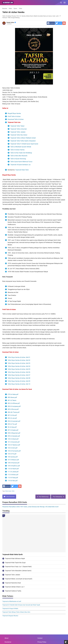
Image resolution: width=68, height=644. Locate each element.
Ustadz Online (11, 22)
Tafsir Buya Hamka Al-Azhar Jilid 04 (19, 366)
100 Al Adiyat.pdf (13, 439)
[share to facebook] (51, 23)
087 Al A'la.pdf (12, 415)
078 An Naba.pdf (13, 394)
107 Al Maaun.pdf (13, 460)
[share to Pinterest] (64, 23)
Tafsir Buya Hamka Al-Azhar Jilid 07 (19, 375)
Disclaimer (8, 642)
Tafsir (13, 491)
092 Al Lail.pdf (12, 418)
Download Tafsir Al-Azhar (16, 119)
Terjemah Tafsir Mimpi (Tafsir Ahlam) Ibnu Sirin (16, 612)
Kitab (7, 491)
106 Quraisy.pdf (13, 457)
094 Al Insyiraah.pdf (14, 421)
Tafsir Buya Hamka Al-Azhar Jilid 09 (19, 381)
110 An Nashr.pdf (13, 469)
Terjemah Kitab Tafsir (22, 170)
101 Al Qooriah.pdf (14, 442)
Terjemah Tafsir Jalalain (18, 132)
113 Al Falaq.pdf (13, 478)
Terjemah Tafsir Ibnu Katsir (19, 135)
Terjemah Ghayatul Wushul (10, 616)
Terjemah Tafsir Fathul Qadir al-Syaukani (23, 141)
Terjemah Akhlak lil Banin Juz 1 (15, 587)
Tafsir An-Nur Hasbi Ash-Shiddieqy (21, 153)
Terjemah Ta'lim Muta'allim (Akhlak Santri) (18, 571)
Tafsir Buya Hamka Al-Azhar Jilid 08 (19, 378)
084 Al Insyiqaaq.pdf (14, 406)
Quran (10, 491)
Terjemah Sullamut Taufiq (13, 591)
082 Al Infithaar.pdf (14, 403)
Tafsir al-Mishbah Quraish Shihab (21, 147)
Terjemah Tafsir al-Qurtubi (19, 129)
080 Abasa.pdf (12, 397)
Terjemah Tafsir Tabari (18, 126)
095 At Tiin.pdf (12, 424)
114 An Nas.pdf (13, 481)
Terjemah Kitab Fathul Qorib (12, 555)
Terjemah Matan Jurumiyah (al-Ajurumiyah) (19, 579)
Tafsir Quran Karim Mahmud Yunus (21, 162)
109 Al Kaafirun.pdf (14, 466)
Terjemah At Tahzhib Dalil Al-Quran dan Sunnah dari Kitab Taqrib (21, 605)
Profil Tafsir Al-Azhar (14, 116)
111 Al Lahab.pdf (13, 472)
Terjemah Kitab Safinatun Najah (15, 559)
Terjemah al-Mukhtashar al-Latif (12, 601)
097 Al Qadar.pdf (13, 430)
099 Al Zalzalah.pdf (14, 436)
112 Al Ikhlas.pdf (13, 475)
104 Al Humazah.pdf (14, 451)
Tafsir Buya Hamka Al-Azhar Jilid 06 (19, 372)
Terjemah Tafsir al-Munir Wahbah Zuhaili (23, 138)
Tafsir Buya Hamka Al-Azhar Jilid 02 (19, 360)
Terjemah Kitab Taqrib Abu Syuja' (15, 563)
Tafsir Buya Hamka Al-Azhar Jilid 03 (19, 363)
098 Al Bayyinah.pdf (14, 433)
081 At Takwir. (12, 400)
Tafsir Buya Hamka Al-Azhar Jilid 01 (19, 357)
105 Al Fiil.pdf (12, 454)
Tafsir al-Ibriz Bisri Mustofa (19, 156)
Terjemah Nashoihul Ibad (13, 583)
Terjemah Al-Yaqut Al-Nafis (10, 609)
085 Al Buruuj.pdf (13, 409)
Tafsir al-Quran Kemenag (18, 159)
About (7, 638)
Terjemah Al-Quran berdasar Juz (20, 165)
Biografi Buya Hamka (14, 113)
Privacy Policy (42, 642)
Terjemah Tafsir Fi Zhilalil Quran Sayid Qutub (24, 144)
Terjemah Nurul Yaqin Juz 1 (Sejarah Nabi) (18, 567)
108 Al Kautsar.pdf (14, 463)
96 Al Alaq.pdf (12, 427)
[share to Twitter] (59, 23)
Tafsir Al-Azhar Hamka (17, 150)
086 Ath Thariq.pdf (14, 412)
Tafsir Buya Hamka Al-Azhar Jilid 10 (19, 384)
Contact (40, 638)
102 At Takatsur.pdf (14, 445)
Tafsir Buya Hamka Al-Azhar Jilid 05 (19, 369)
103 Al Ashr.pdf (13, 448)
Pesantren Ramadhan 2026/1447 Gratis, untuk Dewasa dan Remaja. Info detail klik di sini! (30, 507)
